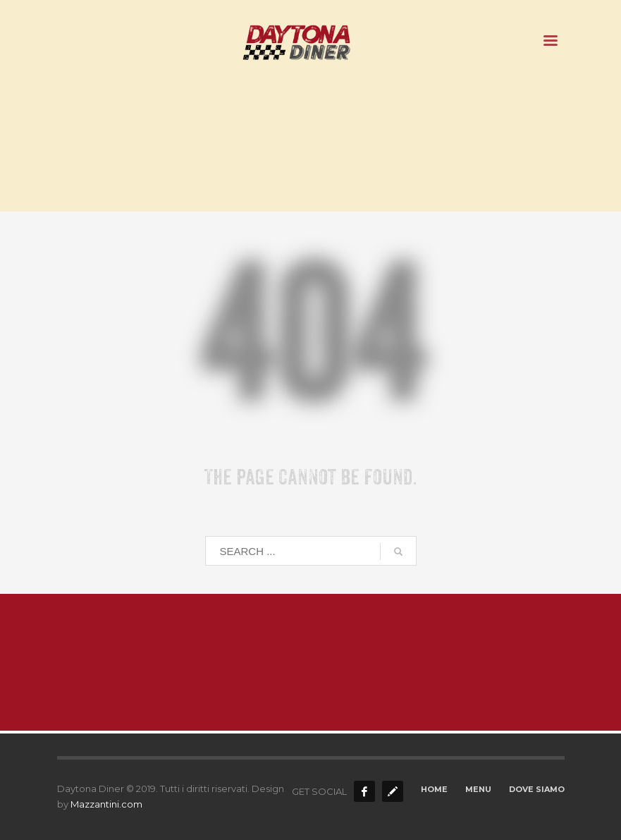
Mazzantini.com (106, 804)
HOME (434, 789)
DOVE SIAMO (537, 789)
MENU (478, 789)
